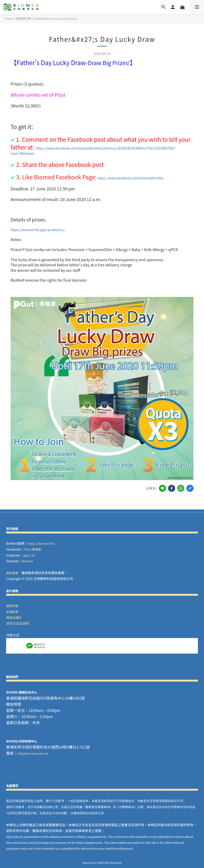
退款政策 (12, 606)
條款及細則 (14, 617)
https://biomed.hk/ (41, 543)
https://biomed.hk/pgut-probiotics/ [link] (38, 230)
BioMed (27, 561)
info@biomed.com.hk (33, 753)
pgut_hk (29, 555)
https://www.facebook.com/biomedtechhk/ (131, 178)
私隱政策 (12, 612)
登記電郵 (12, 573)
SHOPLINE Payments (109, 863)
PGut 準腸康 (33, 549)
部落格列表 (24, 18)
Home (9, 18)
